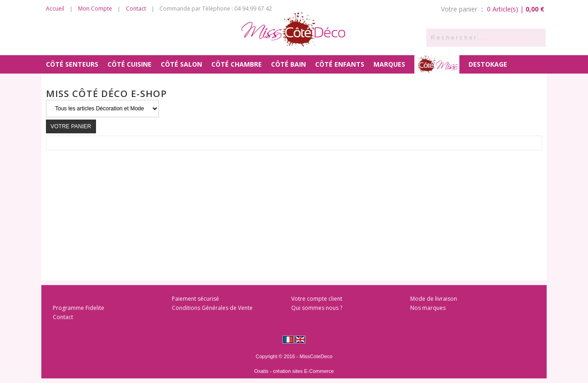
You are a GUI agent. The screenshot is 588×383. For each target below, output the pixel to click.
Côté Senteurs (72, 64)
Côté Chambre (237, 64)
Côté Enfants (340, 64)
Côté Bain (288, 64)
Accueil (55, 9)
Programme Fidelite (79, 308)
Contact (136, 9)
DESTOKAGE (488, 64)
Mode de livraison (434, 299)
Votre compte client (317, 299)
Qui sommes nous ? (317, 308)
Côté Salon (181, 64)
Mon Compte (95, 9)
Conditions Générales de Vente (212, 308)
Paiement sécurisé (195, 299)
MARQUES (389, 64)
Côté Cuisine (130, 64)
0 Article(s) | (516, 9)
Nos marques (428, 308)
